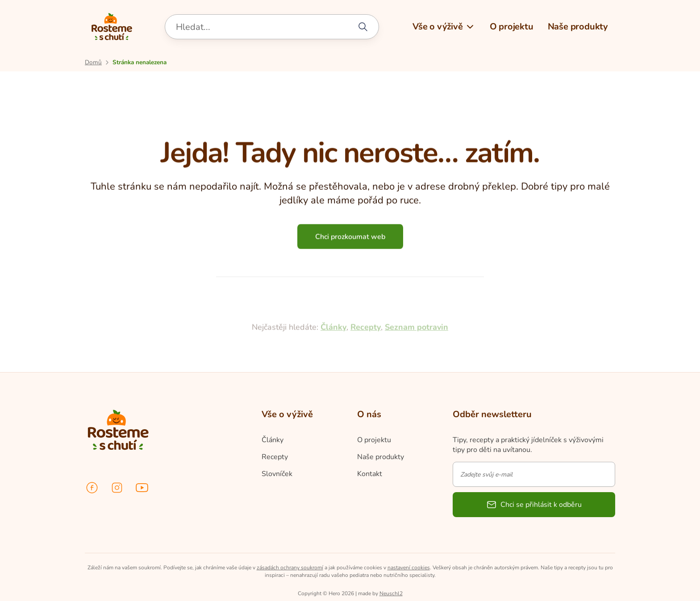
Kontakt (370, 474)
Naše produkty (381, 457)
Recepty (366, 350)
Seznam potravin (417, 350)
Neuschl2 (391, 593)
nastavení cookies (409, 568)
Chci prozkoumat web (350, 239)
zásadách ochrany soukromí (290, 568)
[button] (444, 27)
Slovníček (277, 474)
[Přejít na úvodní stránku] (93, 62)
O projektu (374, 440)
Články (333, 350)
